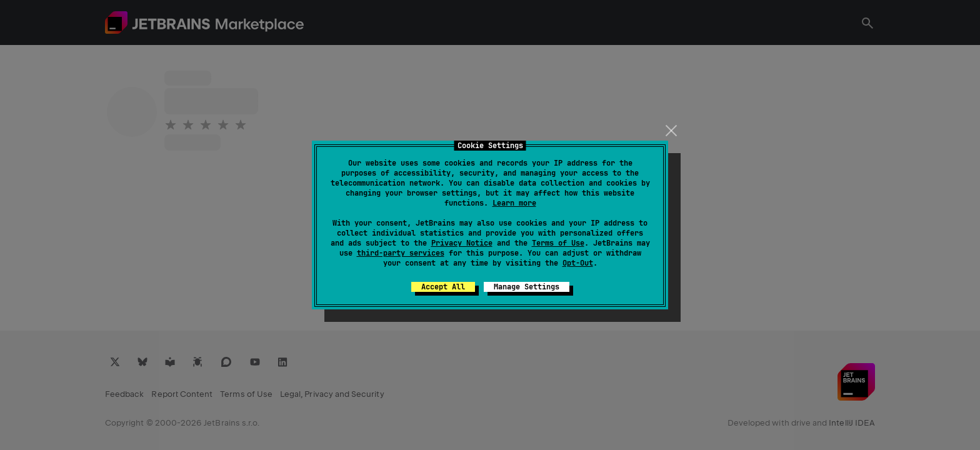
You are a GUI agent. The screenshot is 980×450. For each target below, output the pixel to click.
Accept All (443, 287)
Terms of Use (558, 243)
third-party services (401, 253)
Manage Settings (527, 287)
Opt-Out (578, 263)
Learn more (514, 203)
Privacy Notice (462, 243)
